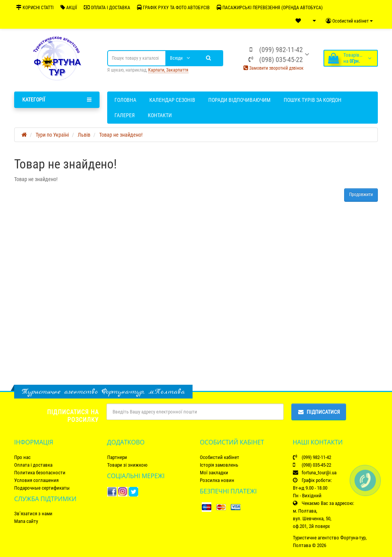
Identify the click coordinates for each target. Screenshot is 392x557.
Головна (125, 100)
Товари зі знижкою (127, 465)
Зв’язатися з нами (33, 514)
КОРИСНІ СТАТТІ (35, 7)
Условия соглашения (36, 480)
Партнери (117, 457)
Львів (84, 135)
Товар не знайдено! (121, 135)
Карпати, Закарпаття (168, 70)
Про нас (22, 457)
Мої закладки (214, 473)
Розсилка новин (217, 480)
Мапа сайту (26, 521)
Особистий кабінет (220, 457)
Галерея (125, 115)
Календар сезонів (172, 100)
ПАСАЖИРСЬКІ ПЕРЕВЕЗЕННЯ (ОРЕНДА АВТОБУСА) (270, 7)
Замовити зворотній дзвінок (274, 68)
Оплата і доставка (33, 465)
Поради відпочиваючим (239, 100)
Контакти (160, 115)
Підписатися (319, 412)
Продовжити (361, 194)
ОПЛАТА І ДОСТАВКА (107, 7)
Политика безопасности (40, 473)
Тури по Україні (52, 135)
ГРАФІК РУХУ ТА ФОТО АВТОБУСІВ (173, 7)
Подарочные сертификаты (42, 488)
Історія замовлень (219, 465)
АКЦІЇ (69, 7)
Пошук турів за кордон (313, 100)
